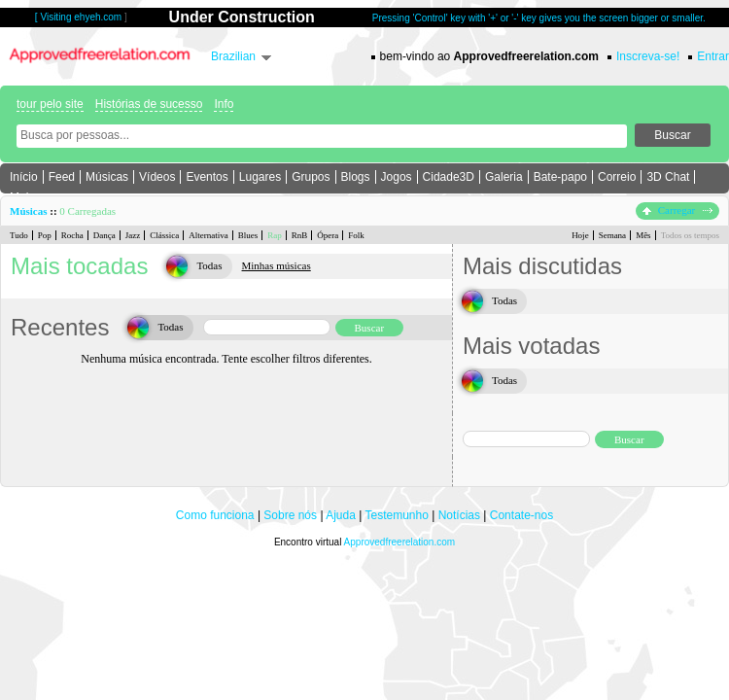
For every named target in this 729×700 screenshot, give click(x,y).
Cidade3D (449, 177)
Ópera (328, 235)
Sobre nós (290, 515)
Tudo (19, 235)
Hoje (580, 235)
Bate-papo (560, 177)
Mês (643, 235)
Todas (209, 265)
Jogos (397, 177)
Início (24, 177)
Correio (617, 177)
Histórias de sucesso (149, 104)
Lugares (260, 177)
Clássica (164, 235)
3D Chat (668, 177)
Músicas (107, 177)
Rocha (72, 235)
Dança (104, 235)
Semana (613, 235)
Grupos (311, 177)
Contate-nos (521, 515)
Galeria (504, 177)
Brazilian (233, 56)
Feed (62, 177)
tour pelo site (50, 104)
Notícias (459, 515)
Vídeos (157, 177)
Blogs (356, 177)
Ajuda (341, 515)
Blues (248, 235)
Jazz (133, 235)
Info (224, 104)
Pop (45, 235)
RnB (300, 235)
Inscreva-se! (648, 56)
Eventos (207, 177)
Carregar (677, 210)
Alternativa (208, 235)
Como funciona (215, 515)
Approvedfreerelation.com (400, 542)
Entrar (713, 56)
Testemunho (396, 515)
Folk (356, 235)
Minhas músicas (277, 265)
